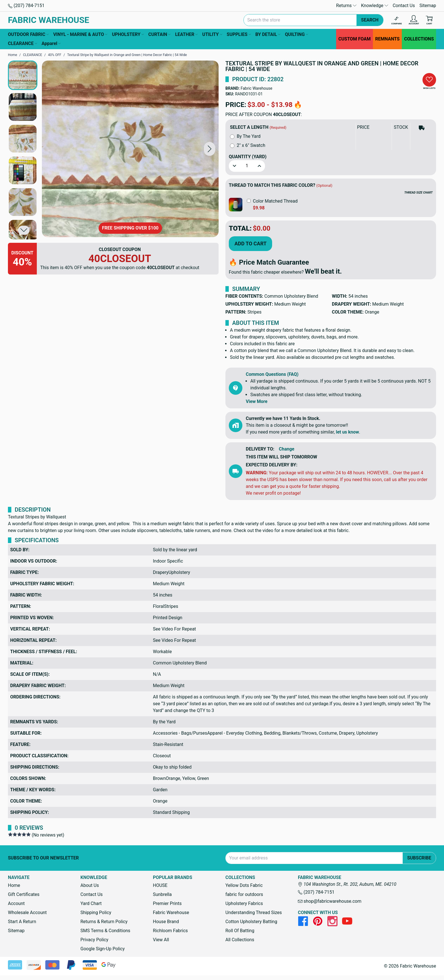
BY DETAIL (268, 35)
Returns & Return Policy (104, 922)
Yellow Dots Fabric (244, 885)
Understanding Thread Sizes (254, 913)
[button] (210, 149)
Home (14, 885)
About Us (90, 885)
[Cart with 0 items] (429, 20)
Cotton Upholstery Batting (251, 922)
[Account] (414, 20)
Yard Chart (91, 903)
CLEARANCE (23, 44)
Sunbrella (162, 894)
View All (161, 940)
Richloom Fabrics (170, 931)
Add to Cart (250, 244)
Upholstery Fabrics (244, 903)
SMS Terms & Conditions (105, 931)
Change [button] (287, 449)
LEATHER (186, 35)
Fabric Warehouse (257, 88)
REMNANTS (387, 39)
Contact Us (404, 6)
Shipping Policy (96, 913)
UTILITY (212, 35)
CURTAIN (160, 35)
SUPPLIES (239, 35)
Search (370, 20)
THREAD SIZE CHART (419, 193)
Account (16, 903)
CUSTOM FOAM (355, 39)
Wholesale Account (27, 913)
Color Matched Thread (275, 201)
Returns (346, 6)
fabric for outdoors (244, 894)
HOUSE (160, 885)
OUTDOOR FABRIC (28, 35)
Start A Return (22, 922)
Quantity (248, 157)
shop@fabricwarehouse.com (330, 901)
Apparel (51, 44)
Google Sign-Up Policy (103, 949)
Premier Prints (167, 903)
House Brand (166, 922)
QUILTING (296, 35)
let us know (347, 432)
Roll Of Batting (240, 931)
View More (257, 401)
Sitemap (428, 6)
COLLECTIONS (419, 39)
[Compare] (397, 20)
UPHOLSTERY (128, 35)
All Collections (240, 940)
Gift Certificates (24, 894)
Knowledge (375, 6)
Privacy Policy (94, 940)
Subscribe (419, 858)
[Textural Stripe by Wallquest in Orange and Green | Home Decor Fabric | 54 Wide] (130, 149)
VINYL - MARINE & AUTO (80, 35)
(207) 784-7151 (26, 6)
